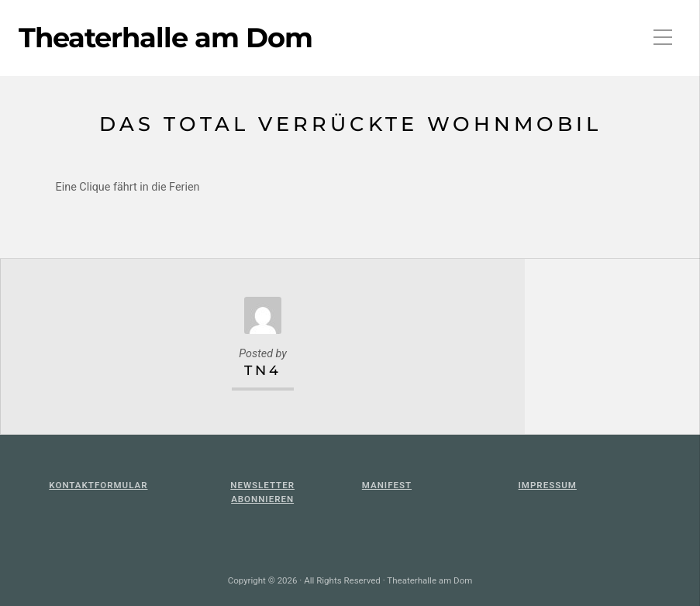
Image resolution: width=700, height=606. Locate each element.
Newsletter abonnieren (262, 492)
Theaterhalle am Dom (166, 38)
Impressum (548, 485)
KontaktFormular (98, 485)
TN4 (263, 370)
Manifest (387, 485)
